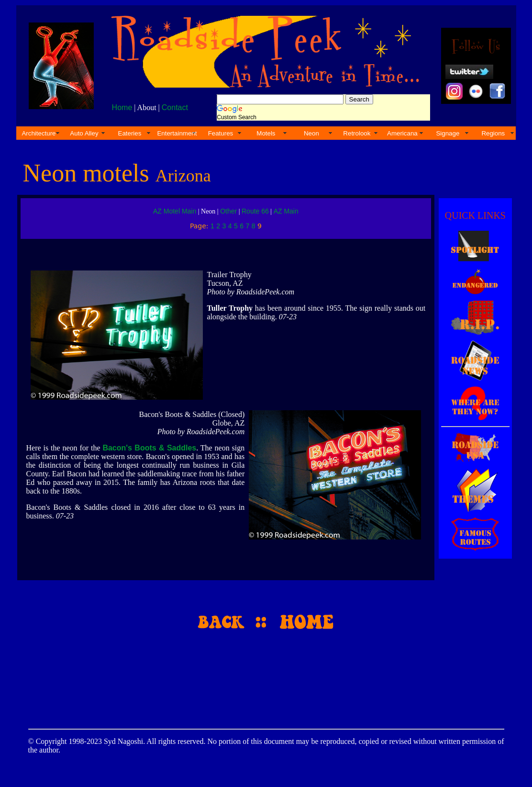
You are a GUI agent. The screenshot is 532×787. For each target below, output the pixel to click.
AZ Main (286, 211)
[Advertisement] (265, 675)
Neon (311, 133)
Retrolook (357, 133)
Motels (266, 133)
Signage (448, 133)
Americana (402, 133)
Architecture (39, 133)
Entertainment (177, 133)
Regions (493, 133)
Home (122, 107)
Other (228, 211)
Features (221, 133)
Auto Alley (84, 133)
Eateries (130, 133)
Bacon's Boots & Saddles (149, 448)
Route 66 (255, 211)
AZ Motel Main (175, 211)
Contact (175, 107)
